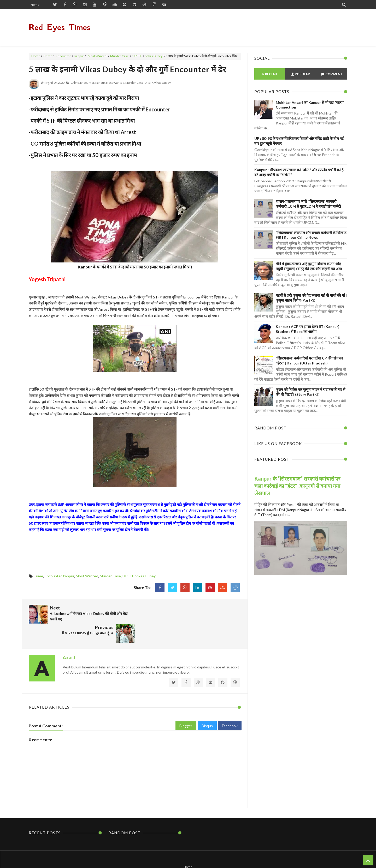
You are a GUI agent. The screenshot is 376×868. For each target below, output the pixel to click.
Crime (48, 56)
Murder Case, (135, 83)
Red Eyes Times (60, 27)
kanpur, (100, 83)
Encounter (63, 56)
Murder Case (119, 56)
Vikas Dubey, (163, 83)
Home (35, 5)
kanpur (79, 56)
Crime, (75, 83)
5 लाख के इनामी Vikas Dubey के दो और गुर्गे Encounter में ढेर (127, 69)
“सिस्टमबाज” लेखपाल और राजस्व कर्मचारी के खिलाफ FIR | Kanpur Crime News (311, 235)
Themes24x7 (238, 854)
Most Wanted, (115, 83)
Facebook (230, 706)
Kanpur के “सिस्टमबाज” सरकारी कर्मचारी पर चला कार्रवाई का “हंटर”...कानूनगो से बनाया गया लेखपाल (297, 486)
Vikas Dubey (154, 56)
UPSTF (137, 56)
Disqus (207, 706)
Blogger (186, 706)
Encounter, (87, 83)
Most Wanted (97, 56)
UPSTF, (149, 83)
